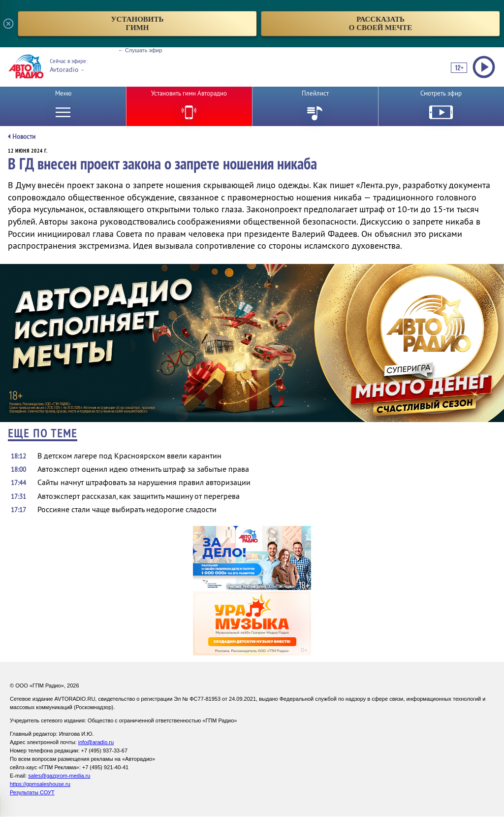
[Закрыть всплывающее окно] (8, 24)
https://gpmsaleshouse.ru (40, 784)
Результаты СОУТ (32, 792)
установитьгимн (138, 23)
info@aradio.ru (96, 742)
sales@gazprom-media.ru (59, 776)
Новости (24, 137)
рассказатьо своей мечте (381, 23)
